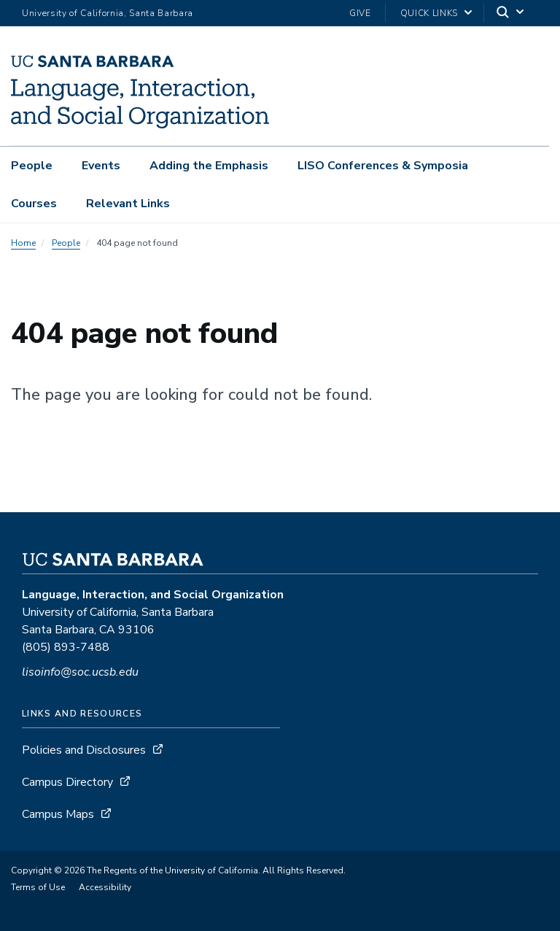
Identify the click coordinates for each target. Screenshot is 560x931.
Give (360, 13)
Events (101, 166)
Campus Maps (58, 814)
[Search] (511, 13)
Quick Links (429, 13)
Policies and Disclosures (84, 750)
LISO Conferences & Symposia (383, 166)
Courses (34, 204)
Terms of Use (38, 887)
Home (23, 243)
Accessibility (105, 887)
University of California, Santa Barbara (108, 13)
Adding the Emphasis (209, 166)
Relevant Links (128, 204)
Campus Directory (67, 782)
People (32, 166)
